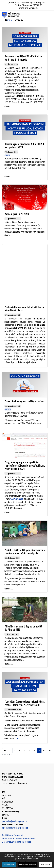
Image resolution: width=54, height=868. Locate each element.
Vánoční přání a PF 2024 (17, 214)
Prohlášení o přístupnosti (13, 835)
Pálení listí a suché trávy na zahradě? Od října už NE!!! (23, 628)
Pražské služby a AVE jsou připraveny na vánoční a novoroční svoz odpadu (25, 552)
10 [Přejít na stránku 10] (49, 751)
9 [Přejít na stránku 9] (44, 751)
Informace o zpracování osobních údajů (19, 839)
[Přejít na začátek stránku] (5, 751)
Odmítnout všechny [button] (28, 865)
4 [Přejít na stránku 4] (20, 751)
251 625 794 (15, 3)
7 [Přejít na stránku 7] (34, 751)
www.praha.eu (17, 499)
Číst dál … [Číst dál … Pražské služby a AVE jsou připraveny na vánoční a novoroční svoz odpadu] (9, 589)
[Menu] (50, 15)
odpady (7, 155)
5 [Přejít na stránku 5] (25, 751)
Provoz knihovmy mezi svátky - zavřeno (24, 401)
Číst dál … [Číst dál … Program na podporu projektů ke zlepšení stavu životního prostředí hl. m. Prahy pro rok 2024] (9, 512)
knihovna (8, 409)
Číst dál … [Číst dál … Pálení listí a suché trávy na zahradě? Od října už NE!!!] (9, 664)
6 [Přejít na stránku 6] (29, 751)
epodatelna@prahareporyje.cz (15, 828)
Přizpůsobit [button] (45, 865)
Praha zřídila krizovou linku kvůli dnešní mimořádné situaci (24, 309)
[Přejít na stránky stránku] (10, 751)
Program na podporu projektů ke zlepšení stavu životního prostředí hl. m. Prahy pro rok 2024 (25, 465)
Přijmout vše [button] (9, 865)
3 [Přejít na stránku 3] (15, 751)
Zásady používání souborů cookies (17, 842)
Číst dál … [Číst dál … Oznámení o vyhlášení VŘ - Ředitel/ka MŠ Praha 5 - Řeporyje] (9, 106)
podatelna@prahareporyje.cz (34, 3)
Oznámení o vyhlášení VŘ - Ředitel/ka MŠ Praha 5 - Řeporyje (23, 58)
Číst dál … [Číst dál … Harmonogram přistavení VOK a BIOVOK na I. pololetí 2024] (9, 176)
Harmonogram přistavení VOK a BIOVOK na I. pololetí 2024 (24, 146)
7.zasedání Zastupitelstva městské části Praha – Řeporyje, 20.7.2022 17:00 (25, 703)
